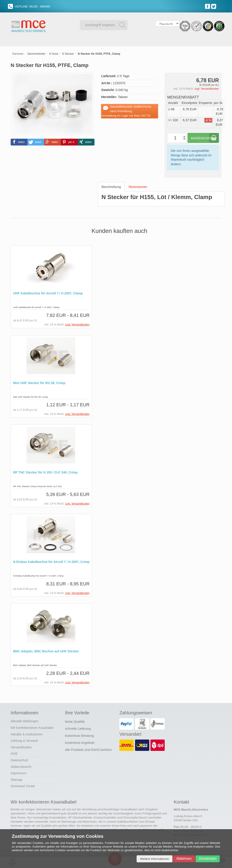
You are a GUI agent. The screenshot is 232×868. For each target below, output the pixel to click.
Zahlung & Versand (24, 740)
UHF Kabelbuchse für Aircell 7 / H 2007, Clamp (48, 293)
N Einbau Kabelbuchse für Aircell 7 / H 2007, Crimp (51, 561)
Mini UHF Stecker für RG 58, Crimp (39, 383)
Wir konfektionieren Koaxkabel (32, 727)
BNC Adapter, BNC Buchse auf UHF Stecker (46, 651)
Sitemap (16, 779)
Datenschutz (19, 759)
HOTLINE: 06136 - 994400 (29, 6)
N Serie (54, 54)
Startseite (18, 54)
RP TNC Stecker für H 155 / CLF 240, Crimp (45, 472)
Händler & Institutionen (27, 734)
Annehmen (208, 859)
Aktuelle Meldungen (25, 720)
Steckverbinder (36, 54)
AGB (14, 753)
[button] (19, 142)
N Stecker (68, 54)
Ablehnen (184, 859)
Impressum (18, 772)
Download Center (23, 785)
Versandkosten (21, 747)
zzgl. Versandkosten (207, 89)
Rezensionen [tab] (138, 187)
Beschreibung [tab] (111, 187)
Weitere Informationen (155, 859)
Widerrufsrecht (21, 766)
